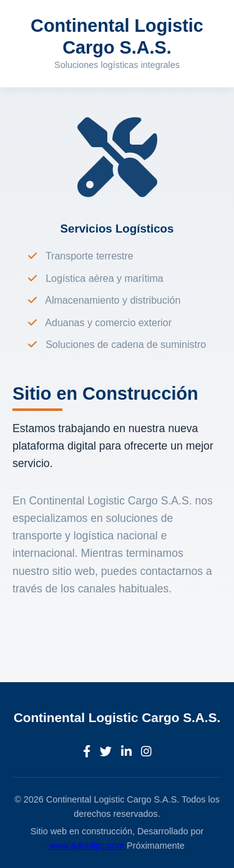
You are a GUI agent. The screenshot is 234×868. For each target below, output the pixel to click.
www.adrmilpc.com (87, 846)
